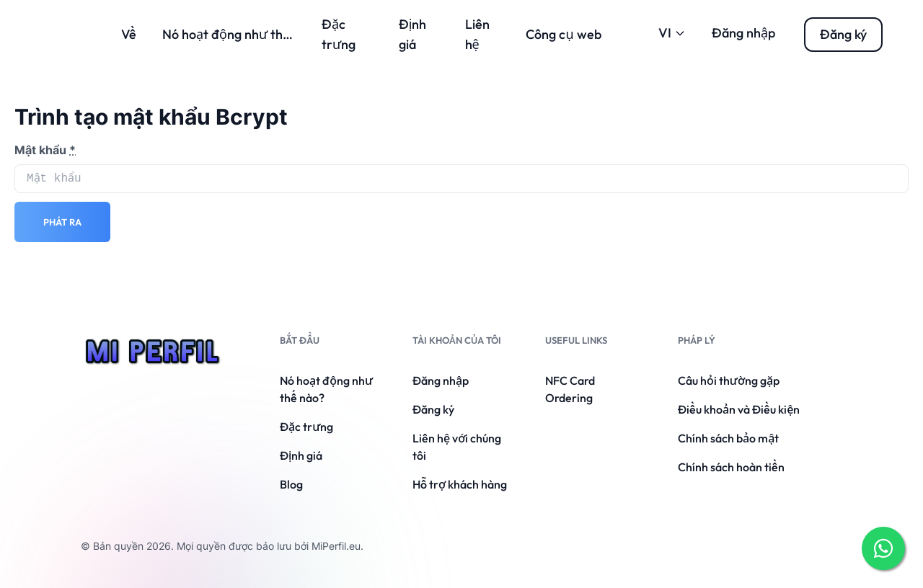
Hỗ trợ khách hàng (460, 484)
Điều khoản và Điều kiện (739, 409)
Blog (291, 484)
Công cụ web (563, 34)
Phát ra (62, 222)
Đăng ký (433, 409)
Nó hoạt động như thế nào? (242, 34)
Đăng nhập (743, 33)
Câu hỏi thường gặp (729, 380)
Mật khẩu (45, 150)
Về (129, 34)
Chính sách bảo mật (728, 438)
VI (672, 33)
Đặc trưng (306, 427)
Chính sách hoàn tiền (731, 467)
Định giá (301, 455)
